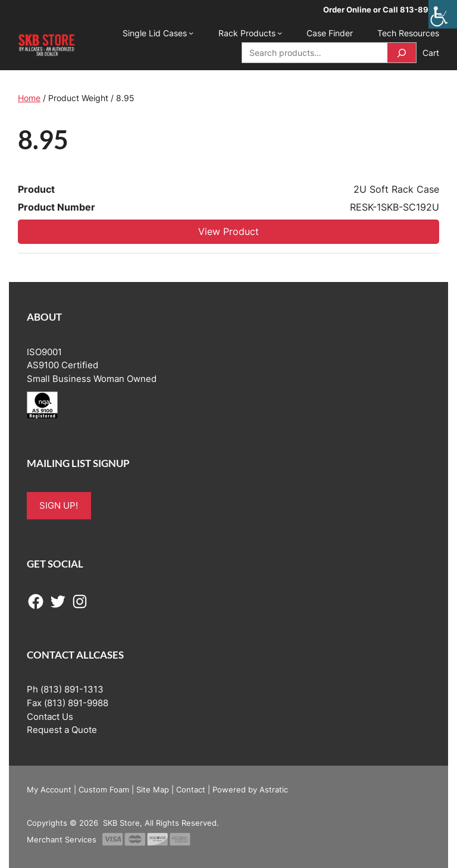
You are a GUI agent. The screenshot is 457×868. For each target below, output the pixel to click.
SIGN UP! (59, 506)
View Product (228, 231)
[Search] (402, 53)
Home (29, 98)
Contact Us (50, 717)
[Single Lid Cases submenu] (191, 33)
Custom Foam (104, 789)
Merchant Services (62, 839)
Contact (191, 789)
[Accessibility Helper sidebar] (443, 14)
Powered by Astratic (250, 789)
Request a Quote (62, 730)
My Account (49, 789)
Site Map (153, 789)
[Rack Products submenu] (280, 33)
